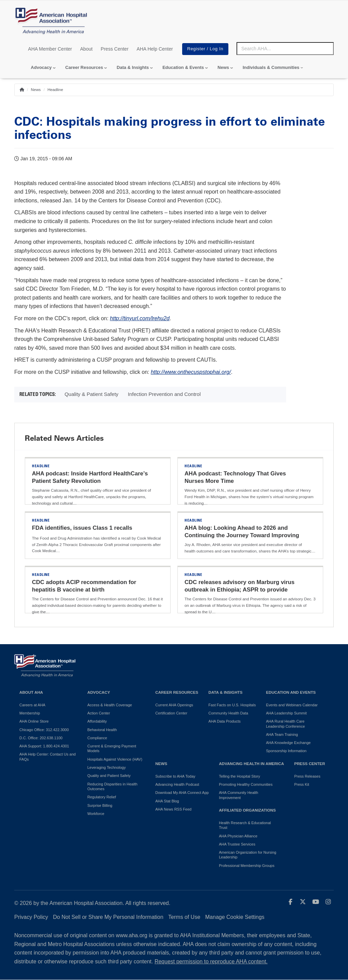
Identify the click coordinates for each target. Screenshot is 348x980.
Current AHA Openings (174, 705)
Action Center (99, 713)
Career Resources (84, 67)
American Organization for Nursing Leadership (248, 855)
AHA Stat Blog (167, 801)
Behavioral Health (102, 730)
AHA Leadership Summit (286, 713)
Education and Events (291, 692)
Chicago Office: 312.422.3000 (44, 730)
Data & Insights (133, 67)
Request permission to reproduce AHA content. (211, 961)
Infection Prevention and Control (164, 394)
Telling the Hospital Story (239, 776)
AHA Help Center (155, 49)
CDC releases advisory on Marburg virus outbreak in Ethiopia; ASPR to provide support (240, 590)
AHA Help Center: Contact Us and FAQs (48, 757)
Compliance (97, 738)
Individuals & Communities (271, 67)
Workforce (96, 814)
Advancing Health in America (251, 764)
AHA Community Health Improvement (239, 795)
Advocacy (41, 67)
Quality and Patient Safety (109, 776)
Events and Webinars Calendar (292, 705)
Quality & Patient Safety (91, 394)
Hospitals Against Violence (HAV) (115, 759)
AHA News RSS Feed (173, 809)
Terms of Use (184, 917)
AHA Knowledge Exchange (288, 743)
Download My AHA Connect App (182, 793)
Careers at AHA (32, 705)
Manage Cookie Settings (235, 917)
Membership (30, 713)
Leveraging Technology (107, 767)
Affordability (97, 721)
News (223, 67)
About (86, 49)
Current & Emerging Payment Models (112, 748)
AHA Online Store (34, 721)
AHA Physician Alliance (238, 836)
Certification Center (171, 713)
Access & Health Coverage (110, 705)
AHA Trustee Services (237, 844)
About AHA (31, 692)
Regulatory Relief (102, 797)
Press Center (115, 49)
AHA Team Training (282, 734)
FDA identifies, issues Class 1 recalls (82, 528)
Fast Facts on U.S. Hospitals (232, 705)
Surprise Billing (100, 805)
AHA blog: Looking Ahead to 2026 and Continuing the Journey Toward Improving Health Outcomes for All (242, 535)
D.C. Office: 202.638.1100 (41, 738)
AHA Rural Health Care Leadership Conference (285, 724)
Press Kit (302, 784)
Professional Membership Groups (247, 866)
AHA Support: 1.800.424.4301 (44, 746)
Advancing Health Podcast (177, 784)
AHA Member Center (50, 49)
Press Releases (307, 776)
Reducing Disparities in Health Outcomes (112, 786)
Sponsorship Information (286, 751)
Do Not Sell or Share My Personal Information (108, 917)
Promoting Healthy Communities (246, 784)
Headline (55, 89)
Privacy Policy (31, 917)
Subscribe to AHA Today (175, 776)
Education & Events (183, 67)
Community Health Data (228, 713)
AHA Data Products (224, 721)
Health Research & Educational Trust (245, 825)
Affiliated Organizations (247, 810)
